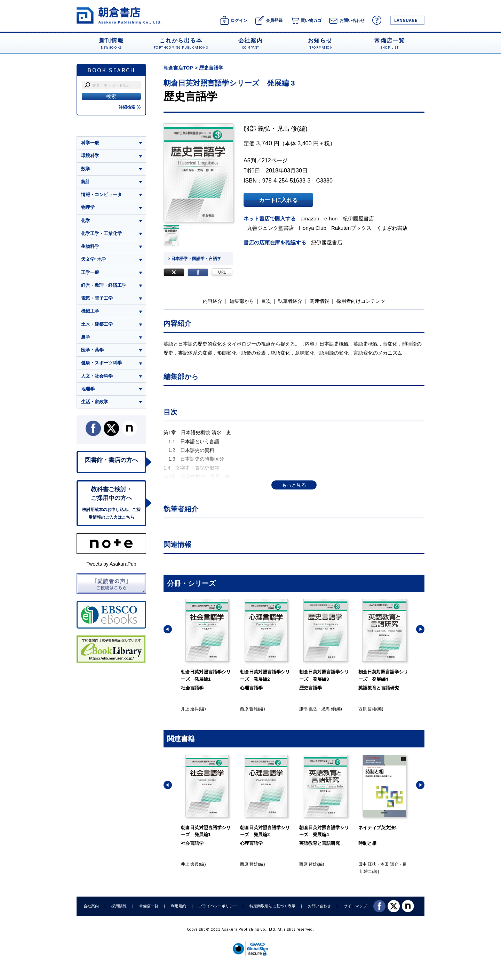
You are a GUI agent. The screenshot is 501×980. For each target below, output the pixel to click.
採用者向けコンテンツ (361, 301)
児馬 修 (287, 129)
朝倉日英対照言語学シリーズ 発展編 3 (229, 83)
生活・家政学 (95, 402)
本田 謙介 (389, 864)
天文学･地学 (94, 259)
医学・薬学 (92, 350)
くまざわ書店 (392, 228)
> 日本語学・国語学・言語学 (194, 259)
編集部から (242, 301)
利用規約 (178, 906)
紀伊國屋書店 (358, 218)
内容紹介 (213, 301)
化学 (86, 221)
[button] (168, 629)
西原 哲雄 (249, 709)
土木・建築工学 (97, 324)
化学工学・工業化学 (101, 233)
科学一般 (90, 143)
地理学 (88, 389)
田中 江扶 (367, 864)
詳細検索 (130, 107)
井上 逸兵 (190, 709)
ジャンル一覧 (95, 129)
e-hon (331, 218)
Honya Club (313, 228)
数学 (86, 169)
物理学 (88, 207)
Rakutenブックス (351, 228)
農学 (86, 337)
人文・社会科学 (97, 376)
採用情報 (119, 906)
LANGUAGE (406, 20)
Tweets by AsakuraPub (111, 564)
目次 (266, 301)
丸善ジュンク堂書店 (271, 228)
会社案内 (91, 906)
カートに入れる (278, 200)
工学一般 (90, 272)
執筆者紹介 (290, 301)
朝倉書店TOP (178, 68)
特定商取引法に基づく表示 (272, 906)
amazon (310, 218)
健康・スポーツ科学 (101, 363)
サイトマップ (355, 906)
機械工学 (90, 311)
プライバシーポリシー (218, 906)
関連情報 (319, 301)
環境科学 (90, 156)
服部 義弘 (257, 129)
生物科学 (90, 246)
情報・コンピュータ (101, 195)
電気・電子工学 (97, 298)
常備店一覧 (149, 906)
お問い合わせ (319, 906)
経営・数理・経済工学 (104, 285)
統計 (86, 182)
